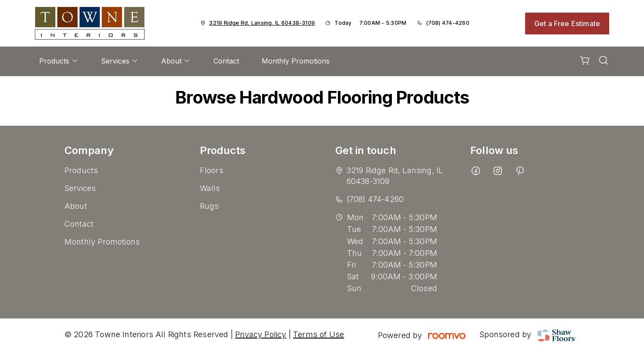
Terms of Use (319, 334)
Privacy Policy (261, 334)
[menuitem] (59, 61)
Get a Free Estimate (567, 23)
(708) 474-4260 (448, 23)
